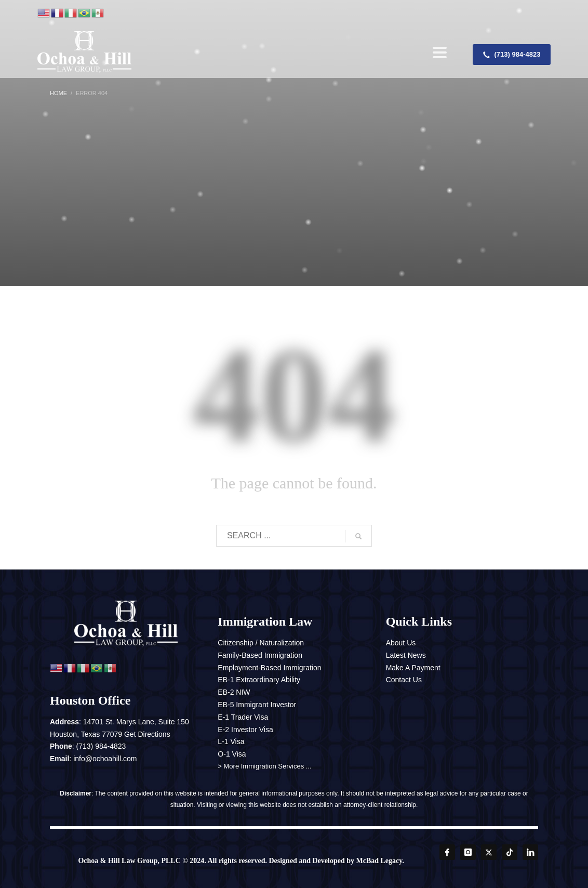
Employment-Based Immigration (269, 668)
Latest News (406, 655)
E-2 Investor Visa (245, 730)
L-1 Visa (231, 741)
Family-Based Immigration (260, 655)
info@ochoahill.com (105, 759)
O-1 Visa (232, 754)
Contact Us (404, 680)
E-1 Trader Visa (243, 717)
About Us (401, 643)
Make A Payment (413, 668)
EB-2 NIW (234, 692)
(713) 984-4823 (101, 746)
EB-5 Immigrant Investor (257, 705)
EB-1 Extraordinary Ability (259, 680)
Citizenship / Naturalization (261, 643)
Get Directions (147, 734)
